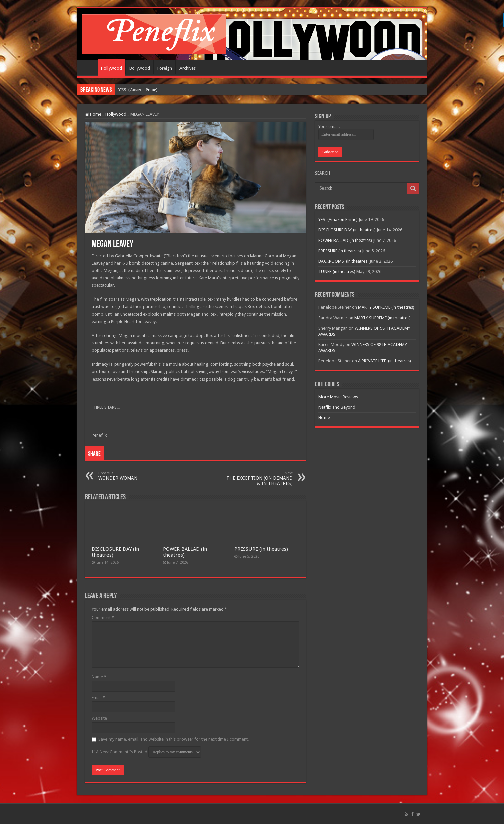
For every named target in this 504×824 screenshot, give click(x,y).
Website (99, 718)
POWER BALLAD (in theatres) (345, 240)
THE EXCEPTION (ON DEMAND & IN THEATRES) (258, 478)
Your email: (329, 126)
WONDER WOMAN (133, 476)
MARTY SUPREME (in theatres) (386, 307)
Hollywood (112, 68)
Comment (103, 617)
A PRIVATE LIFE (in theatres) (384, 361)
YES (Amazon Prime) (138, 90)
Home (89, 67)
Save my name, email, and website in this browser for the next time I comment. (174, 739)
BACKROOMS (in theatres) (344, 261)
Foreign (165, 68)
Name (99, 677)
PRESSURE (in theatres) (261, 549)
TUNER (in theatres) (337, 271)
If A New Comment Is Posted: (146, 752)
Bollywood (140, 68)
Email (98, 698)
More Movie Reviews (338, 397)
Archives (188, 68)
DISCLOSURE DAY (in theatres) (347, 230)
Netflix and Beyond (337, 407)
